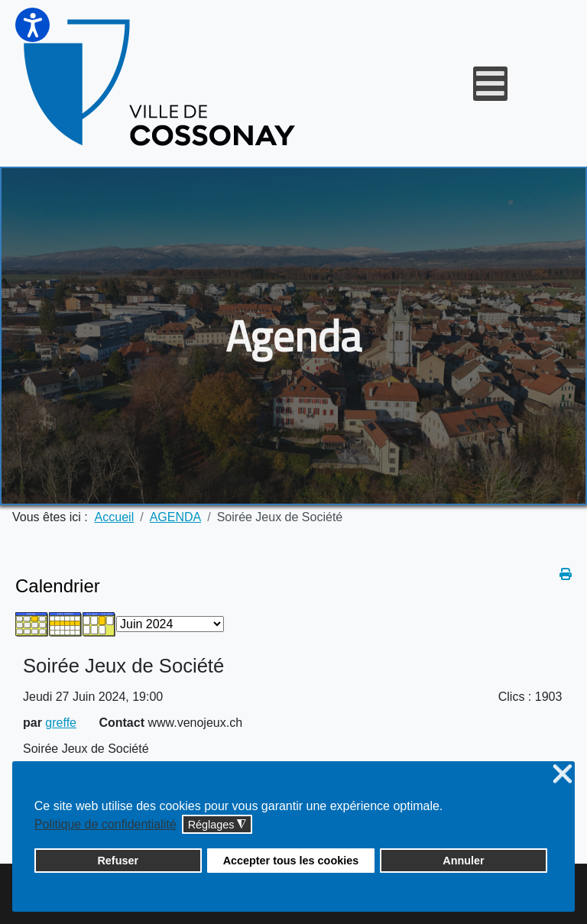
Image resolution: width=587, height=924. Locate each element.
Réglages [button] (217, 825)
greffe (61, 723)
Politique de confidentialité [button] (105, 824)
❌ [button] (563, 775)
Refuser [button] (118, 861)
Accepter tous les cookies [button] (291, 861)
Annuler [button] (463, 861)
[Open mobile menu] (490, 84)
